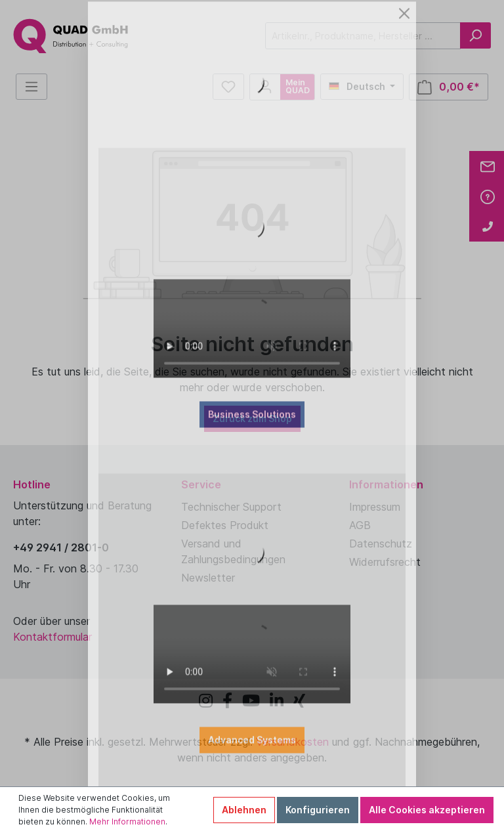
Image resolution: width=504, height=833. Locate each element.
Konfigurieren (318, 810)
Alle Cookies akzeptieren (427, 810)
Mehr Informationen (127, 822)
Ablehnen (244, 810)
